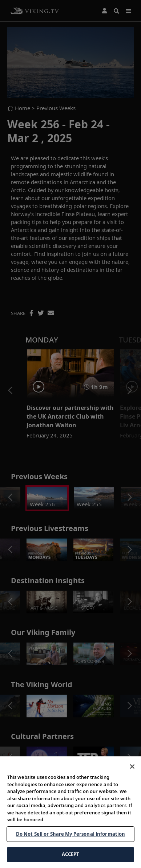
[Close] (132, 767)
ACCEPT (71, 854)
